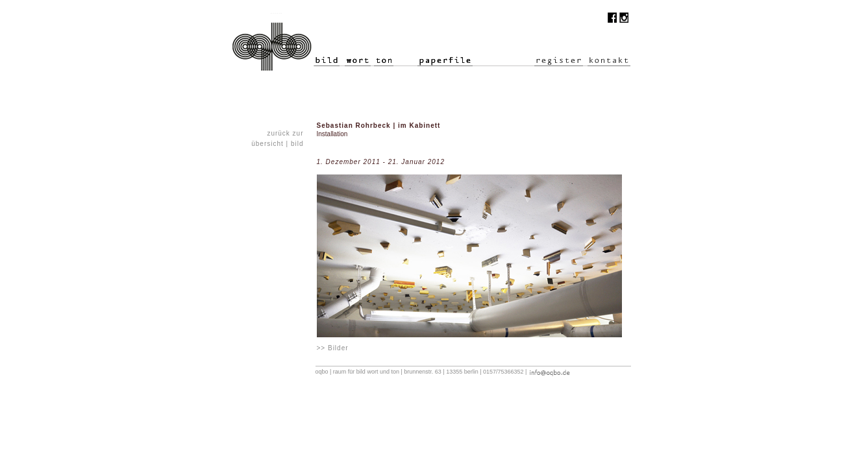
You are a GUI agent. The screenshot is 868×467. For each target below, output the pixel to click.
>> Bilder (333, 348)
